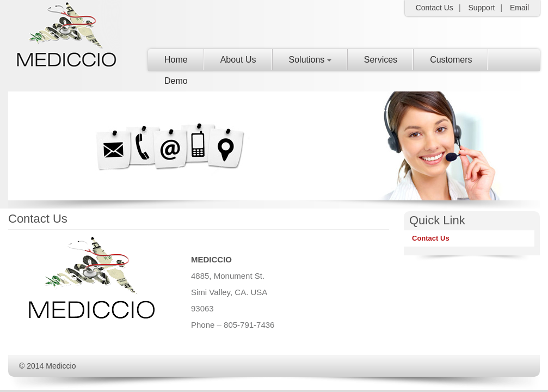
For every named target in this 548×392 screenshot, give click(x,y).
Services (381, 60)
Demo (176, 81)
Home (176, 60)
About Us (238, 60)
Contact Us (431, 238)
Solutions (310, 60)
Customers (451, 60)
